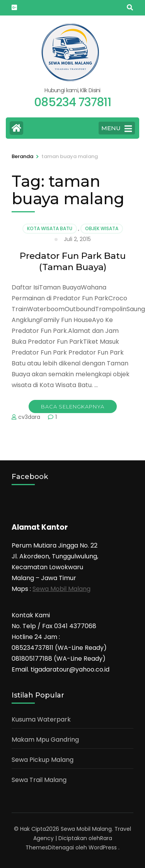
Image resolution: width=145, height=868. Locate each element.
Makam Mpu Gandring (45, 740)
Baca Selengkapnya (73, 406)
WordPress (103, 847)
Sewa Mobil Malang (61, 589)
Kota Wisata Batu (50, 228)
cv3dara (29, 417)
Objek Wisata (102, 228)
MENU (117, 129)
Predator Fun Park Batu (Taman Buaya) (73, 261)
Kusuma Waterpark (41, 719)
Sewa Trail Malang (39, 780)
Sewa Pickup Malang (43, 760)
